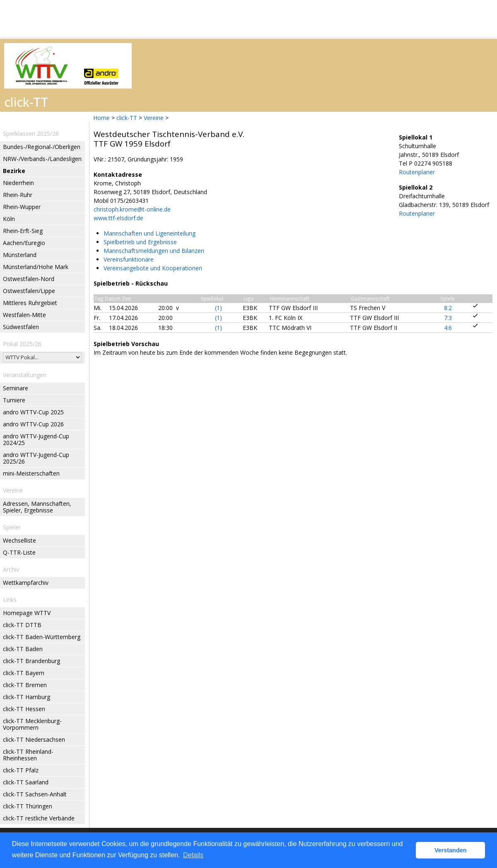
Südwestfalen (21, 327)
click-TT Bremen (25, 685)
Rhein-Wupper (22, 207)
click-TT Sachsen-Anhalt (35, 794)
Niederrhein (18, 183)
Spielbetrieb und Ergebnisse (140, 242)
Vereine (154, 118)
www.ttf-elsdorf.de (118, 218)
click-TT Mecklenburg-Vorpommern (32, 724)
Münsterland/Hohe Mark (36, 267)
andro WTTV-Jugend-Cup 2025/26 (36, 458)
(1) (218, 308)
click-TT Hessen (24, 709)
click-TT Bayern (24, 673)
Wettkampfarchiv (26, 583)
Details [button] (193, 855)
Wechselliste (19, 540)
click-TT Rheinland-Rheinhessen (28, 755)
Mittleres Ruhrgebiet (30, 303)
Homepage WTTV (27, 613)
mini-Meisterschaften (31, 473)
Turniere (14, 400)
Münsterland (20, 255)
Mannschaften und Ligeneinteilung (150, 233)
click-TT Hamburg (27, 697)
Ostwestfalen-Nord (29, 279)
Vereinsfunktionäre (129, 259)
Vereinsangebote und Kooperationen (153, 268)
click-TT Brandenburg (31, 661)
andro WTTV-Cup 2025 (33, 412)
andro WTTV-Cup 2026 (33, 424)
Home (101, 118)
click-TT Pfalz (21, 770)
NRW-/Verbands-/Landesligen (42, 159)
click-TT (127, 118)
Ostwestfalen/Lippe (29, 291)
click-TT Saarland (26, 782)
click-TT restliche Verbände (39, 818)
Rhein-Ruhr (18, 195)
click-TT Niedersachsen (34, 739)
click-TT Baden (23, 649)
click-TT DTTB (22, 625)
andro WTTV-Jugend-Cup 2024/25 (36, 439)
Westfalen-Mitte (24, 315)
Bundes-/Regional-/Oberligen (42, 147)
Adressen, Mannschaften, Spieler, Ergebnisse (37, 507)
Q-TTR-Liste (19, 552)
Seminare (16, 388)
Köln (9, 219)
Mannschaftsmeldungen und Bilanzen (154, 251)
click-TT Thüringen (28, 806)
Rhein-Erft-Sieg (23, 231)
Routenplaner (417, 172)
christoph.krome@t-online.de (132, 209)
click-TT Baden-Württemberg (42, 637)
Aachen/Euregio (24, 243)
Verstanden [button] (451, 850)
